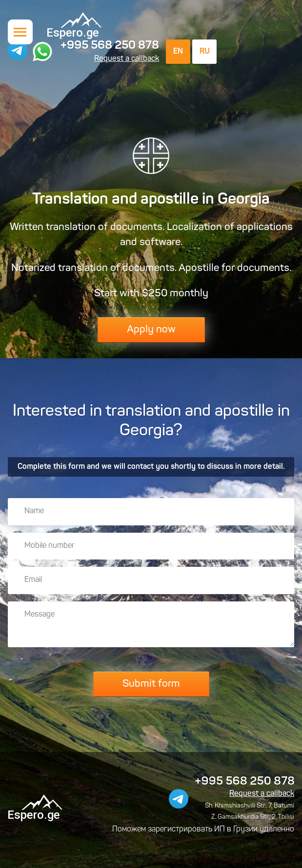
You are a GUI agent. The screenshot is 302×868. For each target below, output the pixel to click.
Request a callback (127, 59)
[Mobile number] (151, 546)
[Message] (151, 624)
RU (205, 52)
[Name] (151, 512)
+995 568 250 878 (110, 46)
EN (178, 52)
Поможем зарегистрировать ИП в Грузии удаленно (203, 829)
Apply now (151, 330)
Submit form (151, 684)
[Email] (151, 580)
